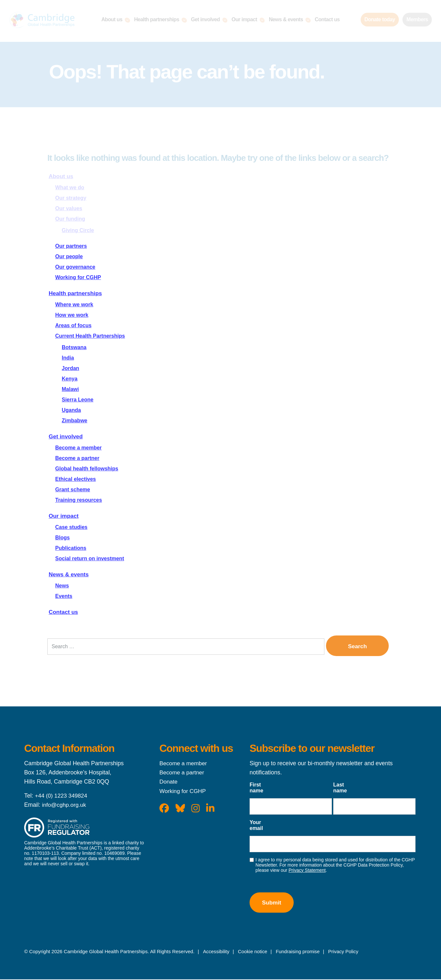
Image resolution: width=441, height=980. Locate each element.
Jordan (70, 368)
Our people (69, 256)
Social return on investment (90, 558)
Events (64, 596)
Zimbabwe (74, 421)
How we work (72, 315)
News (62, 586)
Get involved (66, 436)
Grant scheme (73, 490)
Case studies (71, 527)
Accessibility (216, 952)
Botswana (74, 347)
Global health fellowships (87, 469)
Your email (256, 826)
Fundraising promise (299, 952)
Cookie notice (253, 952)
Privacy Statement (307, 870)
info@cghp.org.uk (65, 805)
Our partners (71, 246)
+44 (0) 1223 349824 (62, 796)
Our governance (75, 267)
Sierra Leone (78, 400)
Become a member (78, 448)
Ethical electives (76, 479)
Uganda (71, 410)
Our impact (64, 516)
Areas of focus (73, 325)
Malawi (70, 389)
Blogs (62, 538)
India (68, 358)
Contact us (64, 612)
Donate (169, 782)
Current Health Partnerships (90, 336)
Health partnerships (76, 293)
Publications (71, 548)
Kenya (70, 379)
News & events (69, 574)
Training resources (79, 500)
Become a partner (77, 458)
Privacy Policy (344, 952)
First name (256, 788)
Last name (340, 788)
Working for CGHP (78, 277)
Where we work (74, 304)
